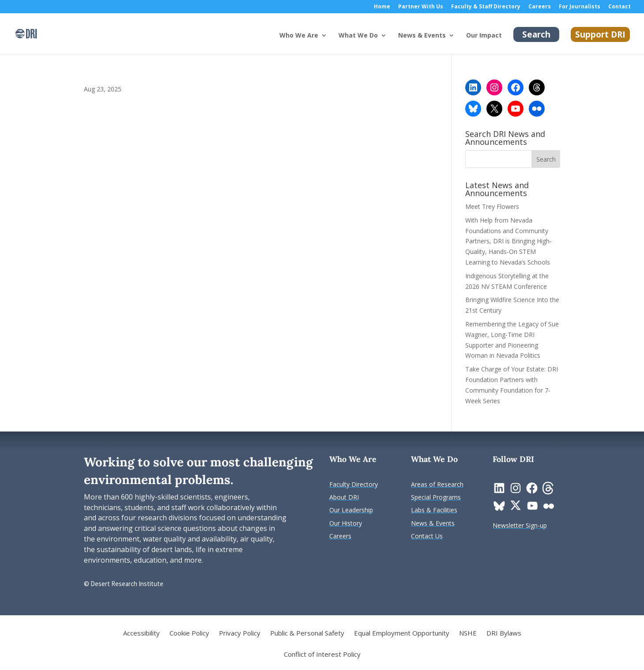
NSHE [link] (468, 634)
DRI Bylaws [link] (504, 634)
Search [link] (536, 34)
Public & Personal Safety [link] (307, 634)
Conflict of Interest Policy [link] (322, 655)
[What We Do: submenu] (391, 42)
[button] (546, 159)
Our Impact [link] (484, 36)
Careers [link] (540, 7)
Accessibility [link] (141, 634)
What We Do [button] (358, 36)
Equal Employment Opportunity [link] (402, 634)
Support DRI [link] (600, 34)
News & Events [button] (422, 36)
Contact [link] (620, 7)
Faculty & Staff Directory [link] (486, 7)
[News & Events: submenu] (459, 42)
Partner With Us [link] (421, 7)
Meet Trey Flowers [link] (492, 206)
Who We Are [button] (299, 36)
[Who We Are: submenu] (331, 42)
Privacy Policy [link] (240, 634)
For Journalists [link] (580, 7)
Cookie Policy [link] (189, 634)
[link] (26, 33)
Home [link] (382, 7)
